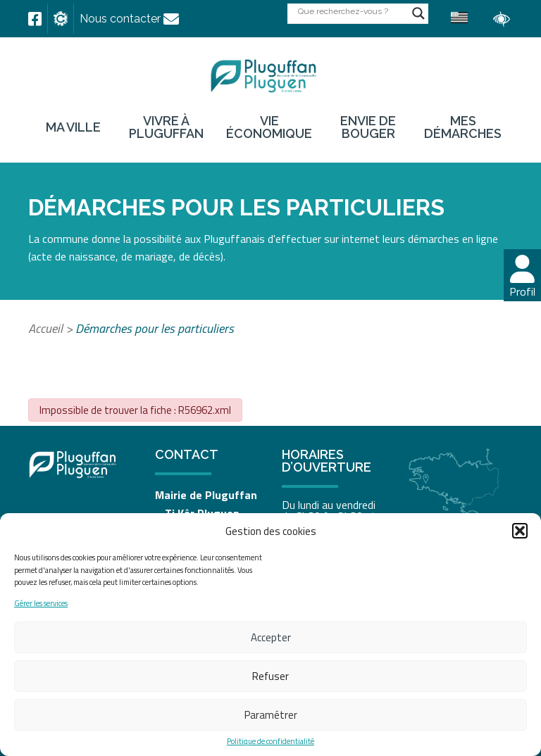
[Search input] (352, 11)
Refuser (270, 676)
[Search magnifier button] (418, 13)
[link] (35, 19)
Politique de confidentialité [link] (270, 742)
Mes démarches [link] (463, 127)
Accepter (271, 637)
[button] (520, 531)
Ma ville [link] (73, 127)
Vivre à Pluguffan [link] (166, 127)
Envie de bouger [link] (368, 127)
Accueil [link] (45, 328)
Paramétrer (271, 715)
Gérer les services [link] (41, 604)
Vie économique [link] (269, 127)
